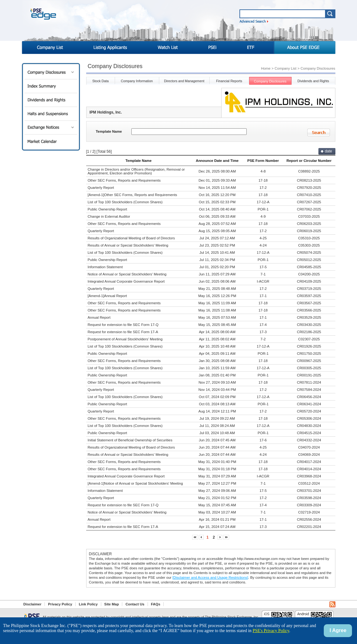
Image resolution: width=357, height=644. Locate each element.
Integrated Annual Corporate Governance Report (126, 281)
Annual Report (99, 317)
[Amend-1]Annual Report (107, 296)
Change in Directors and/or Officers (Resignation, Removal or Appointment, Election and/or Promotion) (136, 171)
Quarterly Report (101, 188)
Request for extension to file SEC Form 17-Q (123, 325)
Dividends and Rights (51, 100)
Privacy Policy (60, 604)
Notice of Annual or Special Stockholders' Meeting (127, 274)
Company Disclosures (51, 72)
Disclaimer (33, 604)
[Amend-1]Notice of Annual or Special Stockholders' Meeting (135, 483)
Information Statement (105, 267)
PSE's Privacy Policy (271, 631)
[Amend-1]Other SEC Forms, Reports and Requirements (133, 195)
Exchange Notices (51, 128)
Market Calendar (51, 141)
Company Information (137, 81)
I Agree (338, 630)
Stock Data (100, 81)
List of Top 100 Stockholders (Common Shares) (125, 202)
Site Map (112, 604)
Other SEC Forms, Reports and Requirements (124, 180)
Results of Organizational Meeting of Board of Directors (131, 238)
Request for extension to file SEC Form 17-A (123, 332)
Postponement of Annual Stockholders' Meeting (125, 339)
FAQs (156, 604)
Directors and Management (184, 81)
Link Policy (88, 604)
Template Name (109, 131)
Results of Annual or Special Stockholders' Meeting (128, 245)
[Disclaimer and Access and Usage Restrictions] (210, 577)
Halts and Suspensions (51, 114)
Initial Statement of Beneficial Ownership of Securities (130, 440)
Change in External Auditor (109, 216)
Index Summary (51, 86)
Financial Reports (229, 81)
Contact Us (135, 604)
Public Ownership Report (108, 209)
